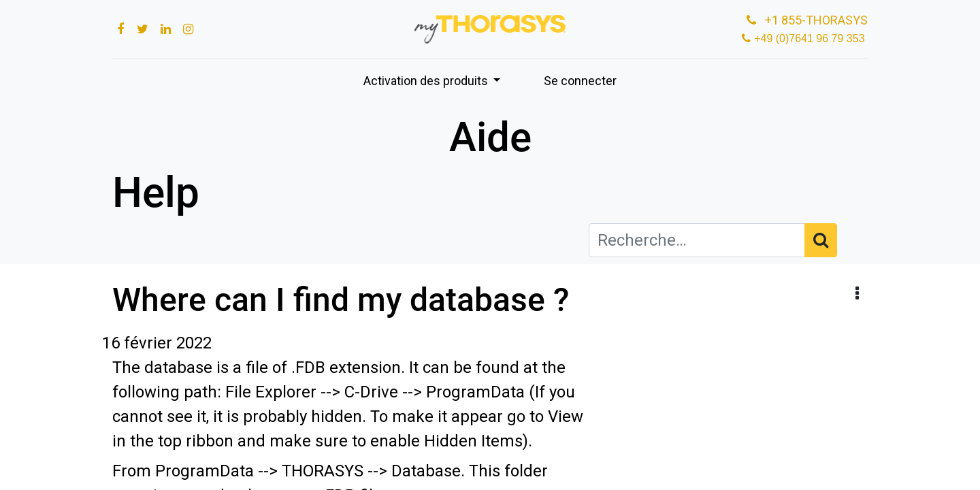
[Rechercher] (821, 240)
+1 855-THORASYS (806, 20)
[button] (857, 294)
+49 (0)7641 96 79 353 (811, 38)
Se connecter (580, 81)
